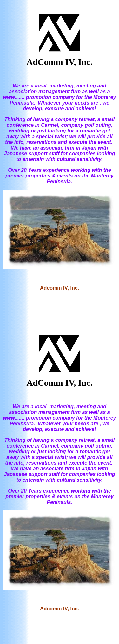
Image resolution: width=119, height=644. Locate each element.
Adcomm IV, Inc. (60, 288)
